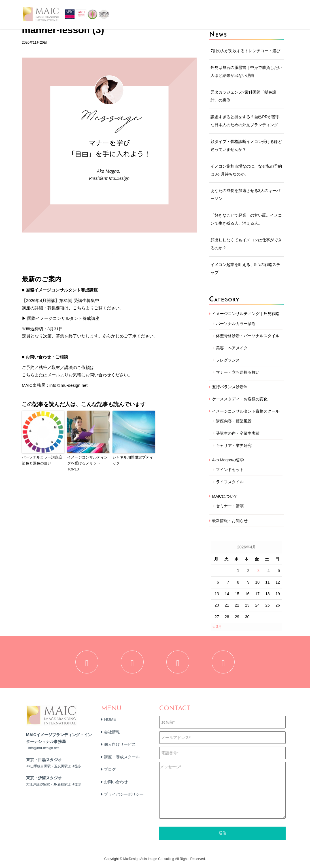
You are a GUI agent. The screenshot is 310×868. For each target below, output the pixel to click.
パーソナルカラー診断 (236, 324)
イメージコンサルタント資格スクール (246, 411)
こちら (28, 375)
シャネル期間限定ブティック (133, 460)
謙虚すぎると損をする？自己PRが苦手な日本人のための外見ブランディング (245, 121)
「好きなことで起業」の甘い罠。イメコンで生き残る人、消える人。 (246, 219)
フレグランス (228, 360)
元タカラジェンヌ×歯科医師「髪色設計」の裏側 (243, 96)
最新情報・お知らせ (230, 521)
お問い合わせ (116, 784)
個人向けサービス (120, 747)
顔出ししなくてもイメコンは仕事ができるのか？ (246, 244)
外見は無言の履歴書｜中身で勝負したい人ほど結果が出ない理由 (246, 71)
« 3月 (217, 626)
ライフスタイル (230, 482)
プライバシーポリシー (124, 797)
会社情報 (112, 734)
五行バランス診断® (229, 387)
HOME (110, 722)
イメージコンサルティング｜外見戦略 (246, 314)
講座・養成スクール (122, 759)
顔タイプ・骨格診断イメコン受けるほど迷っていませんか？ (246, 145)
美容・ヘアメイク (232, 348)
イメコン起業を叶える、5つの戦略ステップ (245, 269)
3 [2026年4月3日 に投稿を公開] (258, 571)
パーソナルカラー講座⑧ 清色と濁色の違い (43, 460)
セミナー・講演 (230, 506)
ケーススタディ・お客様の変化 (240, 399)
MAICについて (225, 496)
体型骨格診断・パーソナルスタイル (248, 336)
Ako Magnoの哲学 (228, 460)
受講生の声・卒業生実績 (238, 433)
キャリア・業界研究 (234, 445)
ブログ (110, 772)
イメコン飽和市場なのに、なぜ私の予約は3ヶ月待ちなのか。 (246, 170)
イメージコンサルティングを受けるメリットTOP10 (87, 463)
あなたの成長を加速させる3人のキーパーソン (245, 195)
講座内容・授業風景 (234, 421)
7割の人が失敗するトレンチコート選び (245, 51)
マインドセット (230, 470)
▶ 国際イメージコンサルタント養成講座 (61, 318)
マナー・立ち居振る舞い (238, 372)
